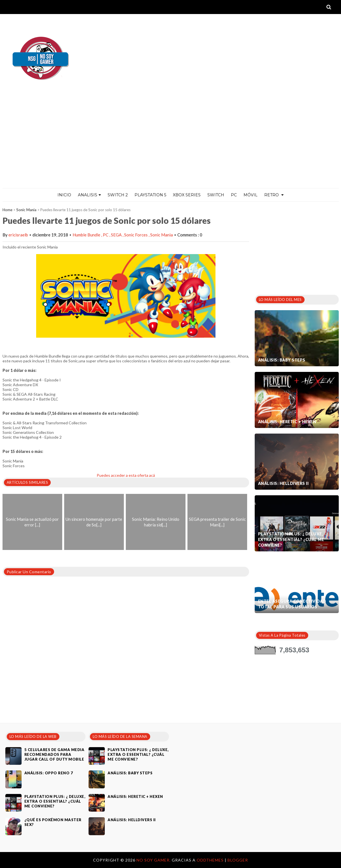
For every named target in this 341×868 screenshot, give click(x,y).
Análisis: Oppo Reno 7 (49, 773)
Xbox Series (187, 195)
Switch (216, 195)
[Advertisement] (171, 146)
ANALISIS (89, 195)
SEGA (117, 235)
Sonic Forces (136, 235)
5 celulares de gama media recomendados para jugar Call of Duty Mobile (54, 754)
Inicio (64, 195)
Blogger (238, 860)
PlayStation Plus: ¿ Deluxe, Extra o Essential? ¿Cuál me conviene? (291, 539)
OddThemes (210, 860)
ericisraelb (18, 235)
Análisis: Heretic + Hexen (287, 422)
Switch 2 (118, 195)
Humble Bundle (87, 235)
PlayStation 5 (150, 195)
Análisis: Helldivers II (283, 483)
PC (234, 195)
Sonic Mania (26, 210)
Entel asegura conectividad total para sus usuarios (292, 604)
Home (7, 210)
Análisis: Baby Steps (282, 360)
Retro (274, 195)
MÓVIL (250, 195)
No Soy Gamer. (154, 860)
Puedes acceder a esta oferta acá (126, 475)
